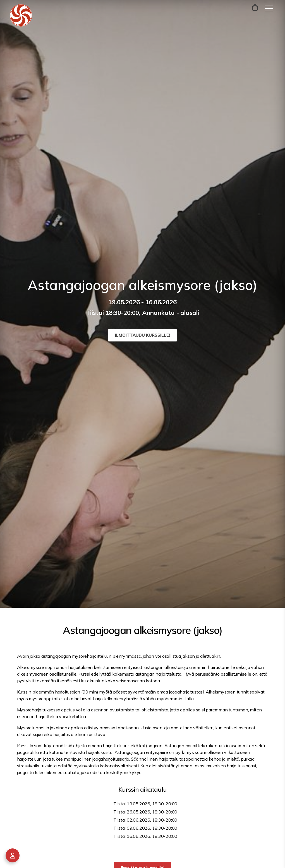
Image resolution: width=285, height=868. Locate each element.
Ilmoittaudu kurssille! (142, 335)
